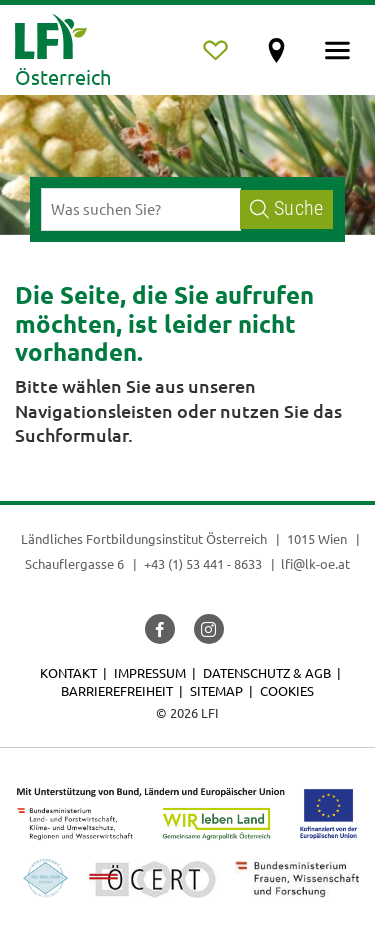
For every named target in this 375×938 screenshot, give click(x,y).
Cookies (287, 690)
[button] (160, 629)
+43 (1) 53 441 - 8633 (203, 563)
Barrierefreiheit (117, 690)
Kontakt (68, 672)
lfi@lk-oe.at (315, 563)
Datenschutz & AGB (267, 672)
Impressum (150, 672)
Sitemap (216, 690)
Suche (286, 208)
